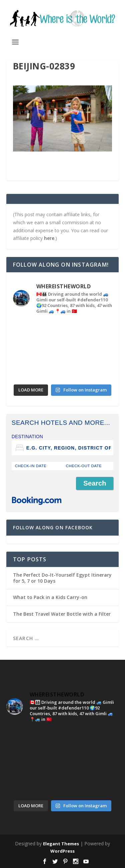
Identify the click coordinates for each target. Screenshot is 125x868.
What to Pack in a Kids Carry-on (50, 597)
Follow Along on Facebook (53, 527)
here (49, 238)
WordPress (62, 851)
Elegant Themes (61, 844)
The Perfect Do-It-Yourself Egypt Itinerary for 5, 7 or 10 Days (62, 578)
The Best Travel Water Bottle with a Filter (62, 614)
